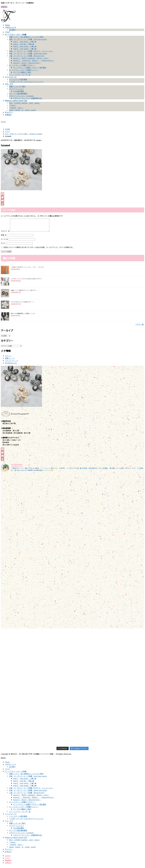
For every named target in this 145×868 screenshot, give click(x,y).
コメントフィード (12, 363)
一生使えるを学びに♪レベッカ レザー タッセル (27, 270)
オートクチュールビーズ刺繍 (16, 774)
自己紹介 (12, 30)
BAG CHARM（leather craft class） (25, 103)
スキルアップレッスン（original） (22, 96)
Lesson (8, 858)
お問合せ (4, 7)
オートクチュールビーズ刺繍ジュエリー (24, 70)
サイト (3, 246)
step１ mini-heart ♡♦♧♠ (25, 42)
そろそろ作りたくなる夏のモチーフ (22, 304)
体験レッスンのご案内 (17, 86)
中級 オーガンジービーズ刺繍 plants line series (28, 53)
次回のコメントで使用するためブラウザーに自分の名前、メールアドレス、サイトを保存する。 (39, 250)
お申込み (8, 854)
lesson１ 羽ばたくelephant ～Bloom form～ (31, 58)
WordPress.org (11, 365)
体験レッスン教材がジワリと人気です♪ (24, 293)
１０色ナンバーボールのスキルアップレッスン (26, 82)
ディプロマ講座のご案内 (22, 72)
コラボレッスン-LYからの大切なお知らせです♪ (26, 281)
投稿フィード (10, 361)
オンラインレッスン (16, 89)
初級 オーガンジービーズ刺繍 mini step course (28, 39)
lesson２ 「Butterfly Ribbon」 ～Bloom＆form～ (34, 60)
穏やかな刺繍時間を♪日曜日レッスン (23, 316)
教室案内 (8, 863)
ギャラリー (9, 852)
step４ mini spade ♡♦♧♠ (25, 49)
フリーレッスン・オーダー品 (20, 75)
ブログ (7, 771)
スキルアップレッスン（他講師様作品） (28, 98)
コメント (5, 233)
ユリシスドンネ (11, 816)
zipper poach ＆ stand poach (22, 110)
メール (4, 242)
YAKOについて (11, 767)
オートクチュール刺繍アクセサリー (22, 65)
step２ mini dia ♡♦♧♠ (24, 44)
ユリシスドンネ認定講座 (18, 79)
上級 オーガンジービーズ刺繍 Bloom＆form (27, 56)
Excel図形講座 (19, 91)
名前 (4, 237)
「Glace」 (13, 105)
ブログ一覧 (140, 327)
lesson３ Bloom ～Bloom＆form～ (27, 63)
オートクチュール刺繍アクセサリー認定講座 (30, 68)
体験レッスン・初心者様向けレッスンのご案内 (26, 37)
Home (7, 764)
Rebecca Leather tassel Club (16, 840)
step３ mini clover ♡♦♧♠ (25, 46)
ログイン (8, 358)
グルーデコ (9, 823)
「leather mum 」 (16, 108)
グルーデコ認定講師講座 (18, 93)
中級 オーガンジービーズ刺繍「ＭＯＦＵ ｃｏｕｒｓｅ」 (31, 51)
